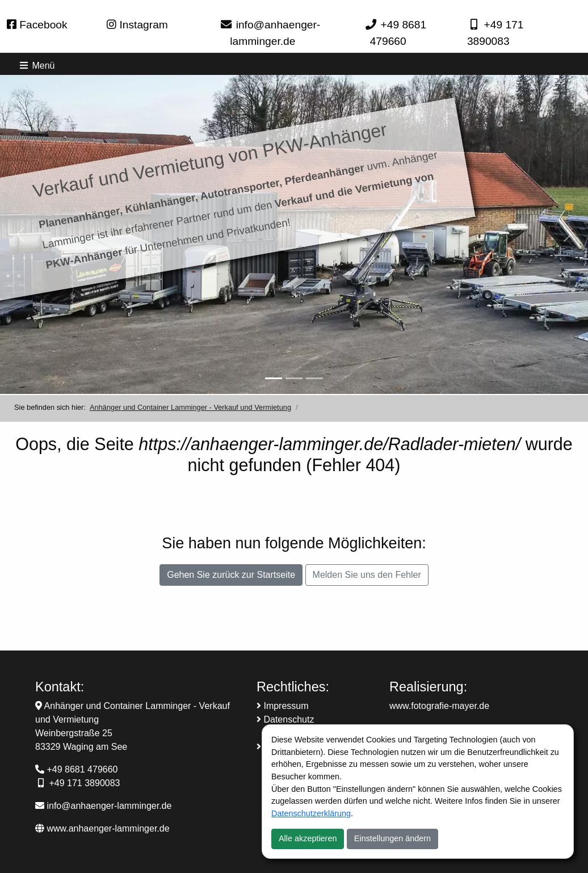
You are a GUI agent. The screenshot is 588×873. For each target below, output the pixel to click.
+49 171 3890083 (84, 783)
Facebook (37, 25)
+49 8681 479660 (82, 769)
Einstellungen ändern (392, 838)
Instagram (137, 25)
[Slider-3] (314, 378)
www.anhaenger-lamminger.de (102, 828)
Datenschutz (285, 719)
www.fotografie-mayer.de (439, 706)
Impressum (283, 706)
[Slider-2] (294, 378)
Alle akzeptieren (308, 838)
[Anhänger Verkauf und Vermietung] (274, 378)
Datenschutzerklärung (311, 813)
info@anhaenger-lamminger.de (103, 806)
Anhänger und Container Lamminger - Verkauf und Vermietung (190, 407)
